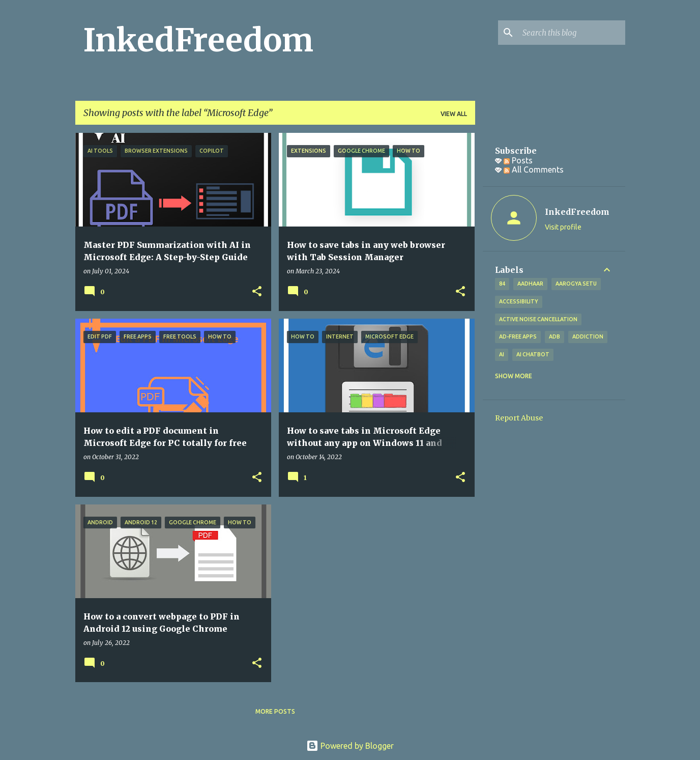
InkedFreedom (198, 40)
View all (454, 114)
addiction (588, 336)
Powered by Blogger (350, 746)
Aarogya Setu (576, 284)
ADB (555, 336)
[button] (257, 292)
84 (502, 284)
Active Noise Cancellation (538, 319)
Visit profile (563, 227)
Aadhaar (530, 284)
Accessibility (519, 301)
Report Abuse (519, 418)
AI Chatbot (533, 354)
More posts (275, 711)
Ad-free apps (518, 336)
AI (502, 354)
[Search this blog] (572, 33)
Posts (518, 160)
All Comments (534, 170)
